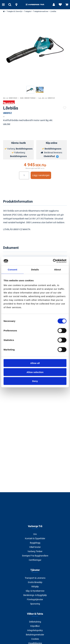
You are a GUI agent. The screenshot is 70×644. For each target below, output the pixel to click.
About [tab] (57, 269)
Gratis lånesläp (35, 582)
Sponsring (35, 604)
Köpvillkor (35, 626)
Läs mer (7, 124)
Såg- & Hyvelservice (35, 591)
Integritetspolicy (35, 630)
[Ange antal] (24, 175)
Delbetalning (35, 622)
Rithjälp (35, 587)
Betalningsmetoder (35, 635)
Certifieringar (35, 560)
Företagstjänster (35, 599)
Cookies (35, 639)
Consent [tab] (12, 269)
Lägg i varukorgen (41, 175)
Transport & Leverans (35, 578)
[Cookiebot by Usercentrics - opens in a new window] (53, 261)
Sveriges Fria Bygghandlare (35, 556)
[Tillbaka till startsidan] (35, 5)
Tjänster (35, 570)
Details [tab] (35, 269)
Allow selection (35, 372)
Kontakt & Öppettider (35, 538)
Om (35, 534)
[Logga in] (54, 5)
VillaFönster (35, 547)
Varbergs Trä (35, 526)
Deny (35, 381)
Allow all (35, 363)
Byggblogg (35, 543)
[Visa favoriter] (60, 5)
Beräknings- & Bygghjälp (35, 595)
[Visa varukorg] (67, 5)
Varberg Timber (35, 551)
